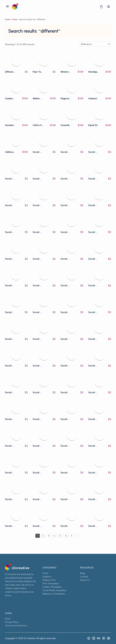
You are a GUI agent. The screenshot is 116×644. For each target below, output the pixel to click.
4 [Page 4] (54, 536)
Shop (15, 19)
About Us (85, 580)
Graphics (47, 576)
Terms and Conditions (16, 625)
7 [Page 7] (72, 536)
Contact (84, 576)
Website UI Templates (54, 594)
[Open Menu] (7, 7)
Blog (82, 573)
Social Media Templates (54, 590)
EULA (8, 619)
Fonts (45, 573)
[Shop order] (95, 44)
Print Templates (51, 583)
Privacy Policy (12, 622)
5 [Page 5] (60, 536)
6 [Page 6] (66, 536)
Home (8, 19)
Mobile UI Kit (49, 580)
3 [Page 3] (49, 536)
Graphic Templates (52, 587)
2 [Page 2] (43, 536)
